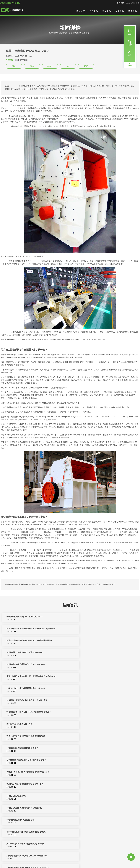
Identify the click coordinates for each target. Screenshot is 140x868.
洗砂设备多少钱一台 (84, 832)
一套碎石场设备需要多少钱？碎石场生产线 (24, 713)
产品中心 (94, 12)
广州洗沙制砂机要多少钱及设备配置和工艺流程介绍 (97, 737)
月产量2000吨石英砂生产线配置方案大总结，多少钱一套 (29, 749)
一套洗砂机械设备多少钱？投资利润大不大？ (24, 617)
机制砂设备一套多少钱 (15, 844)
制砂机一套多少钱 (83, 844)
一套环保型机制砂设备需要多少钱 (90, 713)
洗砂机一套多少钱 (83, 809)
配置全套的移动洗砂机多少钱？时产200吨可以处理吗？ (29, 629)
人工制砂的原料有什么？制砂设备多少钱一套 (94, 725)
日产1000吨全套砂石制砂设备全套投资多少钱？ (26, 689)
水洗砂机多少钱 (82, 785)
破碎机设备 (42, 861)
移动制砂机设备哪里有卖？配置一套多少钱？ (94, 629)
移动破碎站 (101, 861)
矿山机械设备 (90, 861)
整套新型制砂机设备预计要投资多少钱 (91, 761)
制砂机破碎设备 (65, 861)
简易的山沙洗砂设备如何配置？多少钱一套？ (24, 701)
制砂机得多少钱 (82, 797)
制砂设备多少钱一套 (14, 832)
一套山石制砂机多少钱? (85, 701)
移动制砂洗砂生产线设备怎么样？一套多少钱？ (25, 641)
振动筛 (67, 864)
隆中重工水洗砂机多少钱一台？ (89, 665)
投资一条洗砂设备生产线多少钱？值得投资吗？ (25, 677)
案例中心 (107, 12)
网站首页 (81, 12)
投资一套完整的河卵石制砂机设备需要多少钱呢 (25, 725)
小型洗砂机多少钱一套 (15, 820)
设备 (14, 66)
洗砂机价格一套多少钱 (15, 809)
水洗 (68, 66)
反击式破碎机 (78, 861)
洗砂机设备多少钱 (13, 797)
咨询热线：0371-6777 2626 (128, 3)
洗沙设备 (119, 861)
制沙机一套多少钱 (13, 773)
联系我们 (133, 12)
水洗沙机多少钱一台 (14, 785)
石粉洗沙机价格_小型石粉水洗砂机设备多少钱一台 (27, 761)
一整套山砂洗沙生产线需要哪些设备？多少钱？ (25, 653)
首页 (51, 33)
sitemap (81, 864)
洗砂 (32, 66)
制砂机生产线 (53, 861)
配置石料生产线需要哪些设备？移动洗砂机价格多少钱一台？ (101, 617)
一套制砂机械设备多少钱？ (87, 749)
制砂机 (50, 66)
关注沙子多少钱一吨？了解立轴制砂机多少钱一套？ (97, 689)
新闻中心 (58, 33)
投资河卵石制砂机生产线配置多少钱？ (91, 773)
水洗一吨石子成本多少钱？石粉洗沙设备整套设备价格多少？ (101, 641)
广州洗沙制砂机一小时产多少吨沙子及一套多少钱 (26, 737)
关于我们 (120, 12)
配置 (86, 66)
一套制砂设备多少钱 (84, 820)
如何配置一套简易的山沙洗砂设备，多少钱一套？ (96, 653)
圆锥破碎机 (110, 861)
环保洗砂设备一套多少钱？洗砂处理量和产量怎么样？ (28, 665)
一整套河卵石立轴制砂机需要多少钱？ (91, 677)
